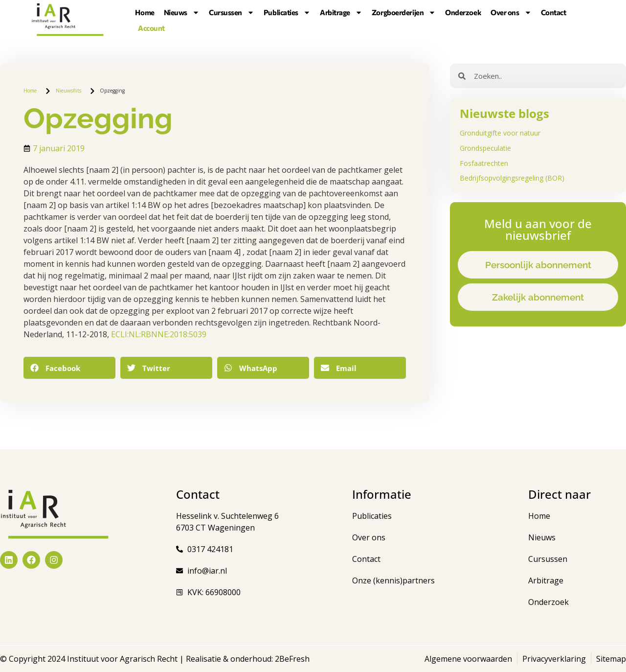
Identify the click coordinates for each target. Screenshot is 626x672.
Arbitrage (341, 12)
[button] (69, 368)
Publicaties (287, 12)
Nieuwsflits (68, 91)
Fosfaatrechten (484, 163)
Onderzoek (463, 12)
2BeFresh (291, 659)
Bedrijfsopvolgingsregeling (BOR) (512, 178)
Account (151, 28)
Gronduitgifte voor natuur (500, 133)
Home (145, 12)
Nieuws (182, 12)
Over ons (511, 12)
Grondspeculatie (485, 148)
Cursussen (232, 12)
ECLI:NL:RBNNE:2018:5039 (159, 334)
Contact (554, 12)
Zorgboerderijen (404, 12)
